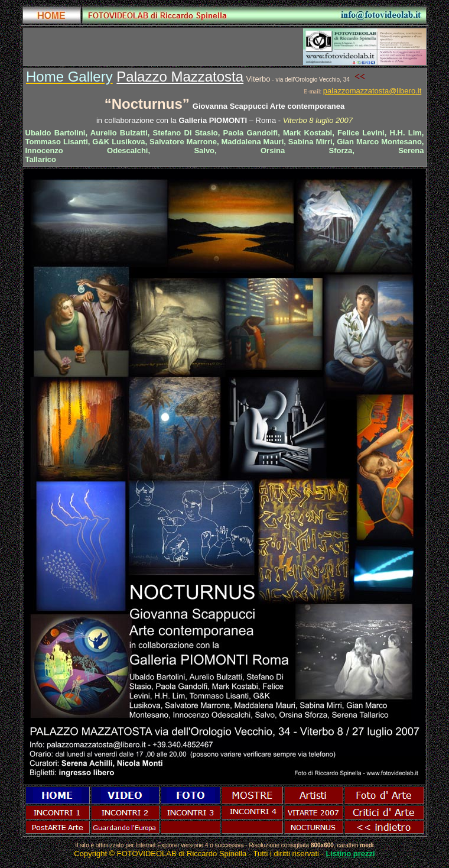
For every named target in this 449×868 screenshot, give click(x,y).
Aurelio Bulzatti (119, 133)
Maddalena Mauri (252, 142)
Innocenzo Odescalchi (87, 150)
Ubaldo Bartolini (56, 133)
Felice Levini (361, 133)
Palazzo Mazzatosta (180, 77)
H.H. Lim (406, 133)
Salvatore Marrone (183, 142)
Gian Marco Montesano (379, 142)
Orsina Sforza (306, 150)
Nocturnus (147, 104)
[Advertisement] (162, 47)
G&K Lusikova (118, 142)
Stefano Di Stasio (186, 133)
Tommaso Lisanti (57, 142)
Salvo (204, 150)
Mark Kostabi (308, 133)
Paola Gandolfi (251, 133)
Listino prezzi (351, 854)
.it (418, 91)
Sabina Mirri (310, 142)
